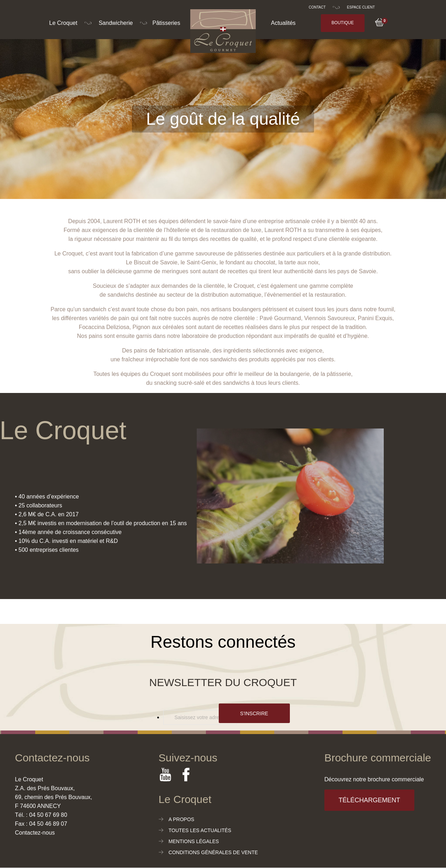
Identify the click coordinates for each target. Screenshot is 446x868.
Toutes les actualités (200, 830)
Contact (317, 7)
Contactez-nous (35, 833)
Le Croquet (63, 23)
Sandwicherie (116, 23)
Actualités (283, 23)
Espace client (361, 7)
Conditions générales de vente (213, 852)
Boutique (343, 23)
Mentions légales (194, 841)
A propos (181, 819)
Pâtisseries (166, 23)
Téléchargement (369, 800)
